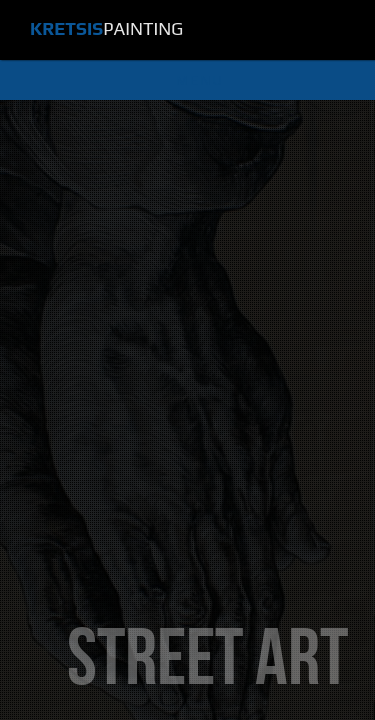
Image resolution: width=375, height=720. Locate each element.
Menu (200, 80)
